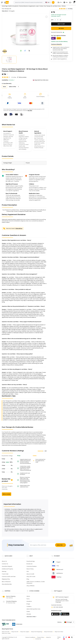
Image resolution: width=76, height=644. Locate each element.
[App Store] (56, 614)
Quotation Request (7, 566)
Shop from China (59, 632)
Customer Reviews (32, 566)
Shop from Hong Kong (37, 632)
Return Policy (30, 569)
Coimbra (29, 606)
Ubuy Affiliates (31, 586)
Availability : (5, 80)
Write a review (7, 494)
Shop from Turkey (6, 633)
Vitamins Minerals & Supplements (27, 6)
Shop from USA (6, 632)
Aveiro (28, 612)
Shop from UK (15, 632)
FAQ (28, 571)
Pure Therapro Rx (6, 9)
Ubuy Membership (7, 584)
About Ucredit (30, 574)
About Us (4, 561)
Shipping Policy (6, 579)
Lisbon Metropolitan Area (33, 609)
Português (12, 11)
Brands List (30, 564)
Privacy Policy (41, 637)
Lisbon (28, 596)
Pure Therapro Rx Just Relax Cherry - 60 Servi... (55, 6)
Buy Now (30, 111)
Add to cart (61, 24)
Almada (29, 614)
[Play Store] (65, 614)
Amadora (29, 601)
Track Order (5, 574)
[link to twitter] (29, 51)
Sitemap (4, 571)
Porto (28, 599)
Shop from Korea (48, 632)
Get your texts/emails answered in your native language (62, 601)
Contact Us (5, 564)
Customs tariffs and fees (9, 577)
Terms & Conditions (30, 637)
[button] (60, 2)
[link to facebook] (25, 51)
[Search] (53, 2)
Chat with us (19, 228)
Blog (28, 579)
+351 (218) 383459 (58, 607)
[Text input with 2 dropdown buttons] (29, 2)
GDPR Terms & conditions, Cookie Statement (36, 582)
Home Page (5, 6)
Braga (28, 604)
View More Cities (31, 617)
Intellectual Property (7, 569)
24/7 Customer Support (62, 597)
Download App (31, 561)
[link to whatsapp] (21, 51)
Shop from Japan (25, 632)
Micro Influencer (6, 582)
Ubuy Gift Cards (31, 577)
